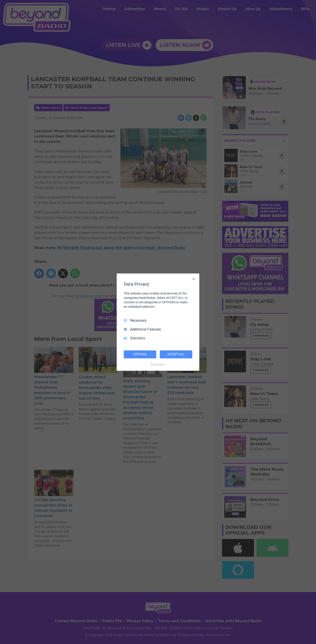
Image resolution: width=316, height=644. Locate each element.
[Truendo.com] (158, 365)
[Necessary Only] (194, 279)
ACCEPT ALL (176, 354)
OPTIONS (140, 354)
